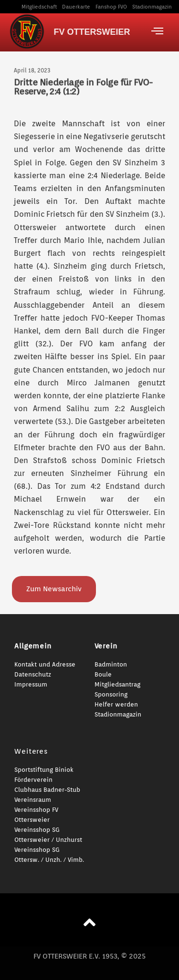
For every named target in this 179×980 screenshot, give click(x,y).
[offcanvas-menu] (157, 31)
